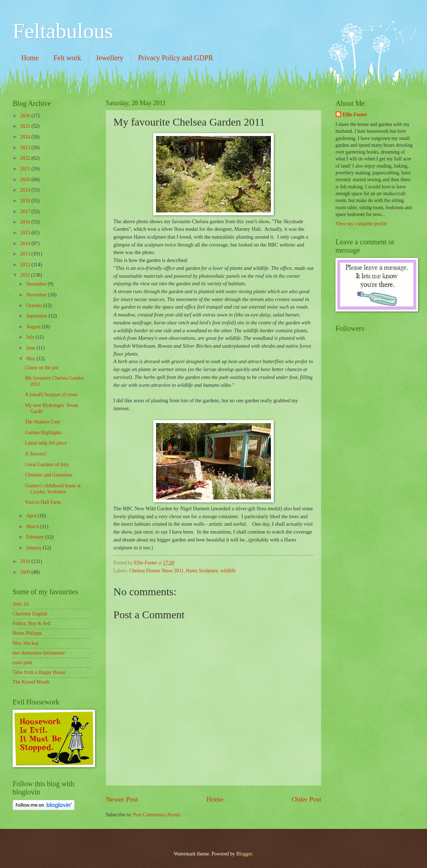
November (37, 295)
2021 (26, 169)
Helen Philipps (27, 633)
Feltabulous (63, 31)
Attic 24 (21, 604)
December (37, 284)
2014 (26, 243)
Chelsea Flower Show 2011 (156, 571)
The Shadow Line (42, 422)
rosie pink (22, 663)
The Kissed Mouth (31, 682)
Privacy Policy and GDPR (176, 58)
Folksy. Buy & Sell (32, 623)
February (36, 537)
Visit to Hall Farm (43, 502)
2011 (26, 275)
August (34, 327)
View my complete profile (361, 224)
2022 (26, 158)
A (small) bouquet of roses (51, 395)
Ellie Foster (355, 115)
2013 (26, 254)
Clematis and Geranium (48, 475)
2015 (26, 233)
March (33, 527)
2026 (26, 116)
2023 (26, 148)
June (31, 348)
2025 (26, 126)
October (35, 306)
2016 (26, 222)
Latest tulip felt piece (46, 443)
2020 (26, 180)
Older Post (306, 799)
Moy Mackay (26, 643)
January (34, 548)
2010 (26, 561)
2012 (26, 265)
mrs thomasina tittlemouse (39, 653)
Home (30, 58)
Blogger (244, 854)
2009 (26, 572)
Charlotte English (30, 614)
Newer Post (122, 799)
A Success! (36, 454)
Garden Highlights (43, 433)
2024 (26, 137)
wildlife (228, 571)
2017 (26, 212)
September (37, 316)
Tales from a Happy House (39, 672)
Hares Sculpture (202, 571)
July (31, 337)
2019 (26, 190)
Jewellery (110, 58)
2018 (26, 201)
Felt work (67, 58)
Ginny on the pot (41, 368)
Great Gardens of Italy (47, 465)
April (32, 516)
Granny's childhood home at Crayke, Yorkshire (53, 489)
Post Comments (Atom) (157, 815)
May (31, 359)
